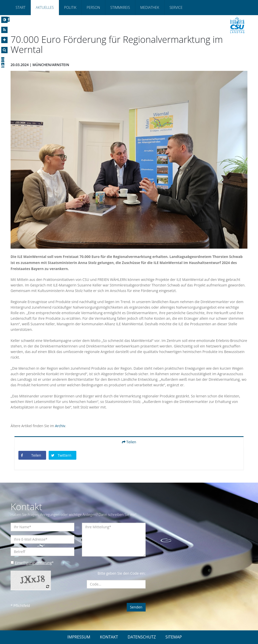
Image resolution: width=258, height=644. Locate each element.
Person (93, 7)
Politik (70, 7)
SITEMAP (174, 637)
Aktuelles (45, 7)
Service (176, 7)
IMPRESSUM (79, 637)
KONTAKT (109, 637)
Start (21, 7)
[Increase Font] (4, 40)
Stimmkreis (120, 7)
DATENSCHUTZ (142, 637)
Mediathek (150, 7)
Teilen (129, 442)
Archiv (60, 426)
